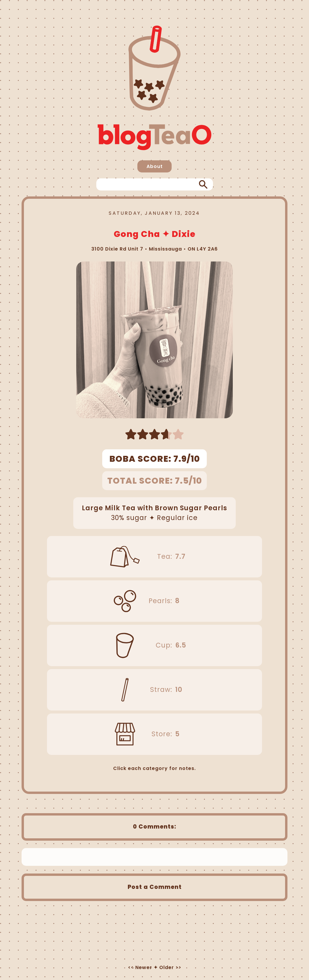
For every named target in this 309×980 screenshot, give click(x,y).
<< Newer (140, 967)
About (155, 166)
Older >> (170, 967)
